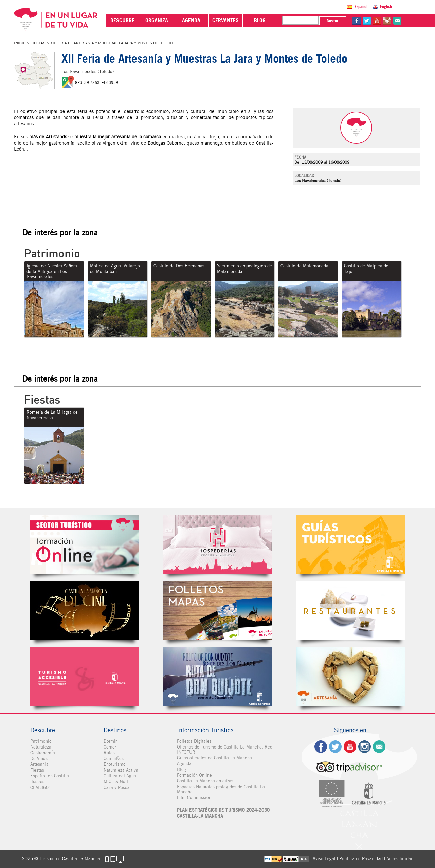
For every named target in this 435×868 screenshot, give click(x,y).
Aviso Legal (324, 859)
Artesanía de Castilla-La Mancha (351, 677)
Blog (182, 769)
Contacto (379, 747)
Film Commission (194, 798)
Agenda (184, 764)
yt (377, 21)
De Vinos (39, 759)
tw (367, 21)
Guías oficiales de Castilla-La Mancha (214, 758)
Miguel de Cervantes (218, 677)
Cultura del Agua (120, 776)
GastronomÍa (43, 753)
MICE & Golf (116, 782)
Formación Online (194, 775)
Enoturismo (115, 764)
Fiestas (38, 43)
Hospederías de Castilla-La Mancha (218, 544)
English (386, 7)
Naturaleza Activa (121, 770)
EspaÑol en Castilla (50, 776)
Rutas (109, 753)
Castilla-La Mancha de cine (85, 611)
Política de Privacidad (361, 859)
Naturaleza (41, 747)
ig (365, 747)
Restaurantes (351, 611)
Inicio (20, 43)
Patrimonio (41, 741)
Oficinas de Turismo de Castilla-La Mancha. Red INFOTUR (225, 750)
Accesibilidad (400, 859)
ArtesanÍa (39, 764)
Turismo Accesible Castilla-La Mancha (85, 677)
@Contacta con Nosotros (397, 21)
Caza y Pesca (117, 787)
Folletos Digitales (218, 611)
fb (357, 21)
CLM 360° (40, 787)
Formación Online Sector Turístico (85, 544)
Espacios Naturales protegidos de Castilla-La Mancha (221, 789)
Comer (110, 747)
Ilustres (37, 782)
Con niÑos (114, 759)
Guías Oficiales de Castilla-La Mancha (351, 544)
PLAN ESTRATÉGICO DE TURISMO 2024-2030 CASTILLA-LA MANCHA (223, 813)
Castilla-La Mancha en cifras (205, 781)
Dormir (110, 741)
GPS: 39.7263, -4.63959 (97, 82)
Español (361, 7)
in (387, 21)
